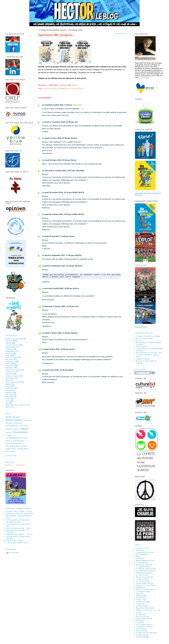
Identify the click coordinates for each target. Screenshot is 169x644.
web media (10, 451)
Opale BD (140, 593)
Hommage (10, 378)
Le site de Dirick (143, 581)
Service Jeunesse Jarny (145, 589)
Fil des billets (14, 552)
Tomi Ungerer (141, 629)
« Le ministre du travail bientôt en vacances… (53, 30)
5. (39, 171)
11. (40, 289)
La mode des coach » (76, 30)
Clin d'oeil (10, 395)
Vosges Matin (23, 449)
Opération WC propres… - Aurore (20, 534)
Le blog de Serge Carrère (146, 569)
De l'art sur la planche (145, 577)
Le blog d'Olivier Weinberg (147, 633)
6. (39, 193)
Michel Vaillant (142, 631)
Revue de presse (12, 382)
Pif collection (141, 614)
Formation (63, 89)
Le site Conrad (142, 575)
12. (40, 307)
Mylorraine (140, 550)
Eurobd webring (142, 635)
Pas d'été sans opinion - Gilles (19, 528)
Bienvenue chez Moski (145, 608)
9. (39, 256)
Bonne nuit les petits (144, 565)
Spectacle (10, 397)
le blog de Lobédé (143, 602)
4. (39, 160)
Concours (10, 374)
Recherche (141, 370)
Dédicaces (10, 361)
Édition (9, 384)
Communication (121, 34)
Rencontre (10, 366)
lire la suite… (145, 77)
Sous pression (142, 346)
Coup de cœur (11, 357)
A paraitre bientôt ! (143, 359)
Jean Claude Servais (144, 618)
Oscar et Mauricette (14, 443)
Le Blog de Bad (142, 563)
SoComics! (140, 620)
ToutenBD (140, 622)
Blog (8, 380)
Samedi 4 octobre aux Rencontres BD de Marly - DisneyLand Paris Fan (20, 516)
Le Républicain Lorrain (17, 438)
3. (39, 138)
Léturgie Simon (142, 606)
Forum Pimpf (141, 598)
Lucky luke (140, 604)
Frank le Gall (141, 600)
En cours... (140, 340)
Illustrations (76, 89)
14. (40, 350)
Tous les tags (11, 456)
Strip (8, 355)
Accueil (10, 465)
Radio (8, 399)
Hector (25, 429)
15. (40, 370)
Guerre (17, 429)
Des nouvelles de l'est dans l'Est (149, 353)
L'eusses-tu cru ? (143, 548)
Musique (9, 392)
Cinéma (9, 386)
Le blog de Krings (143, 591)
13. (40, 333)
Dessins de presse (13, 339)
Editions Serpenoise (14, 423)
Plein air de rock (143, 616)
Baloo (138, 556)
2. (39, 122)
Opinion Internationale (15, 441)
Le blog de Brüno (143, 567)
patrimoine (77, 105)
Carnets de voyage (13, 370)
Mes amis (10, 359)
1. (39, 105)
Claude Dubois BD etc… (146, 583)
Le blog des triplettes (144, 627)
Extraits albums (12, 345)
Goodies (9, 349)
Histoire (9, 432)
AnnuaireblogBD (142, 637)
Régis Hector (11, 449)
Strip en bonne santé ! (145, 338)
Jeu (7, 403)
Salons (8, 364)
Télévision (10, 388)
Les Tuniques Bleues (144, 624)
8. (39, 237)
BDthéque (140, 558)
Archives (21, 465)
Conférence (10, 372)
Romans (9, 353)
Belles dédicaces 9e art (145, 560)
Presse (9, 390)
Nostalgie (10, 368)
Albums (9, 343)
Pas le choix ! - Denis (15, 541)
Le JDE (9, 435)
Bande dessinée (13, 417)
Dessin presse (51, 89)
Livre (8, 401)
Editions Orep (141, 596)
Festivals (9, 429)
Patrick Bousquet (13, 446)
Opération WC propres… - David (19, 512)
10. (40, 266)
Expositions (10, 351)
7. (39, 215)
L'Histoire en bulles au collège (148, 336)
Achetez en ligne (141, 265)
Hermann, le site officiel (145, 585)
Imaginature (141, 587)
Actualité (9, 341)
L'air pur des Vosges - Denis (18, 543)
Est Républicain (12, 426)
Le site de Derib (142, 579)
